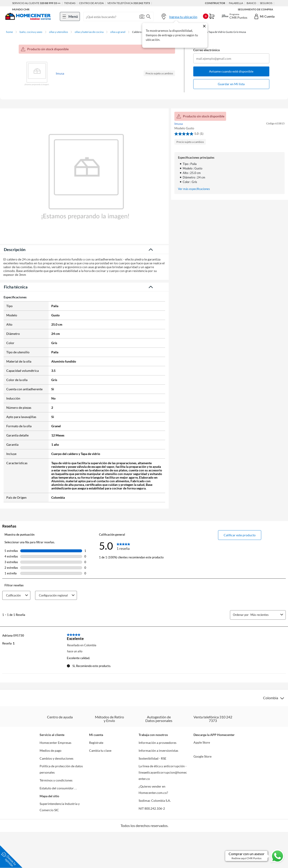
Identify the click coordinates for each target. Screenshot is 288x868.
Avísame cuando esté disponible (231, 71)
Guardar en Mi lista (231, 84)
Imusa (60, 73)
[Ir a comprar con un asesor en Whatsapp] (255, 856)
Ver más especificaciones (194, 189)
